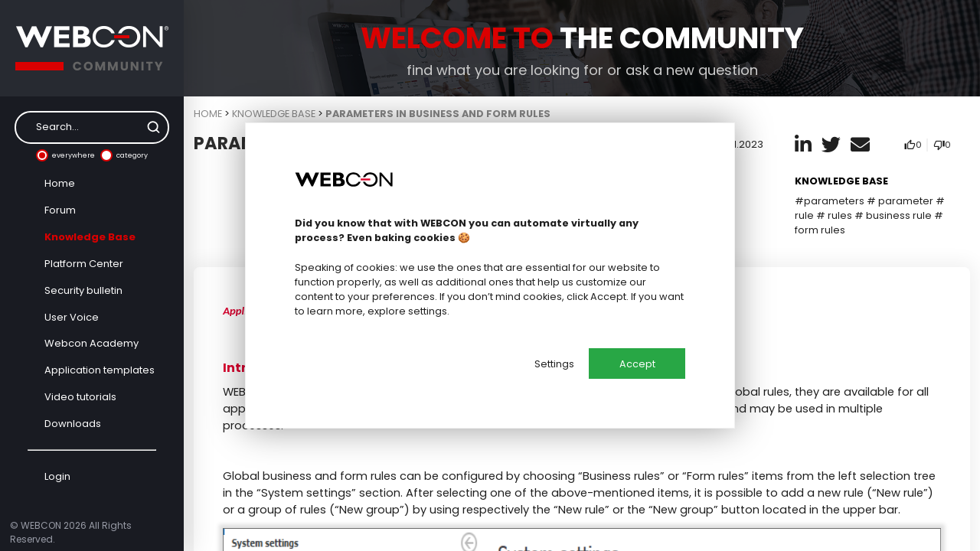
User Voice (72, 317)
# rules (834, 215)
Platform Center (84, 264)
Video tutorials (80, 397)
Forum (60, 210)
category (124, 155)
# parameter (900, 201)
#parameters (830, 201)
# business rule (893, 215)
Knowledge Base (90, 237)
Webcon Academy (91, 343)
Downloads (73, 424)
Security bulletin (83, 290)
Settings (554, 364)
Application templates (100, 370)
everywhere (65, 155)
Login (57, 476)
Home (60, 183)
